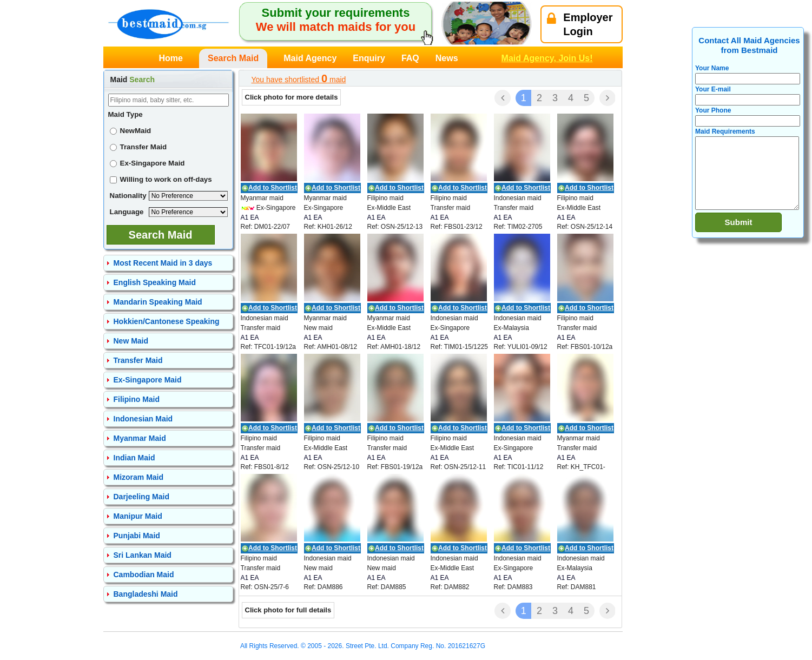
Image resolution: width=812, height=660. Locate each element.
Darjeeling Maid (141, 497)
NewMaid (131, 131)
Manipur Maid (138, 516)
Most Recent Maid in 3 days (163, 263)
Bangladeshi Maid (146, 594)
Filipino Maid (137, 399)
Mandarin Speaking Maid (158, 302)
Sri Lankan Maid (143, 555)
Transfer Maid (138, 147)
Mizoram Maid (139, 477)
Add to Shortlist (273, 188)
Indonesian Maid (143, 419)
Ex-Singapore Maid (147, 163)
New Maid (131, 341)
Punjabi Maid (137, 536)
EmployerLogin (580, 24)
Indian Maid (134, 458)
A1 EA (250, 217)
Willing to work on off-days (161, 179)
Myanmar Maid (140, 438)
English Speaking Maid (155, 282)
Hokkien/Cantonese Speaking (167, 321)
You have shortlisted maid (299, 78)
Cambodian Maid (144, 575)
